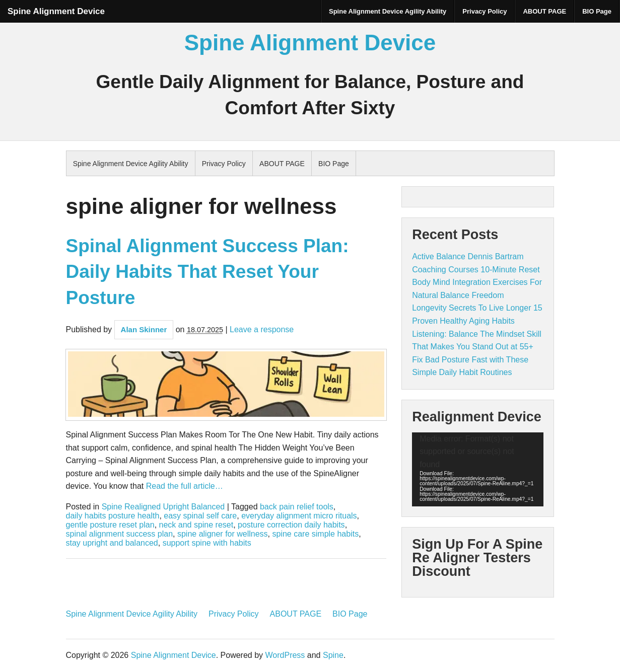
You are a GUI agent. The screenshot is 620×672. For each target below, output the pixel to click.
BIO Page (597, 11)
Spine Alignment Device (56, 11)
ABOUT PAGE (544, 11)
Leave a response (262, 329)
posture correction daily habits (291, 525)
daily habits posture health (113, 516)
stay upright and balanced (112, 543)
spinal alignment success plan (120, 534)
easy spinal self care (200, 516)
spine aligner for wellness (223, 534)
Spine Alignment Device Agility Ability (388, 11)
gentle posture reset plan (110, 525)
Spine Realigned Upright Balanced (163, 507)
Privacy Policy (485, 11)
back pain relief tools (297, 507)
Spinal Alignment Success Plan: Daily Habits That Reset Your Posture (208, 272)
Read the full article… (183, 486)
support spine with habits (207, 543)
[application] (478, 469)
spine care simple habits (316, 534)
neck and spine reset (196, 525)
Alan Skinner (144, 329)
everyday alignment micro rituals (299, 516)
